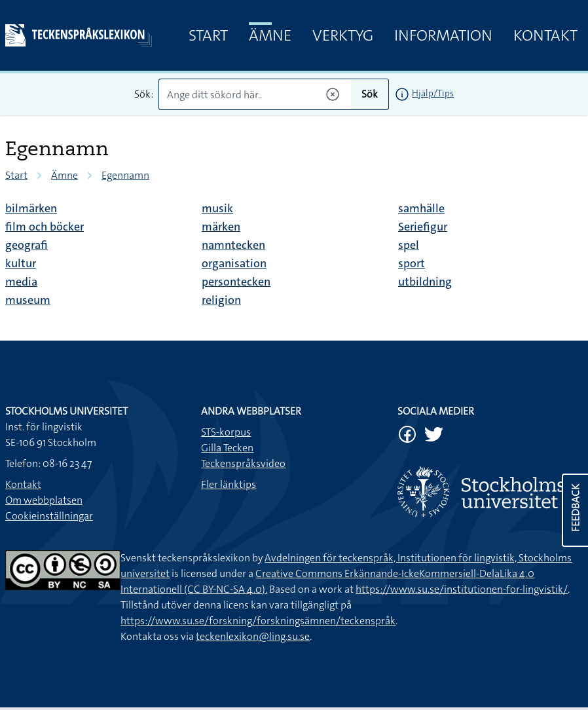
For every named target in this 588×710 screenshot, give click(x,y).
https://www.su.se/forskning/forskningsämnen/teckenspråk (258, 621)
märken (221, 227)
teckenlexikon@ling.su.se (253, 636)
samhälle (421, 208)
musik (217, 208)
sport (412, 263)
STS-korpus (226, 432)
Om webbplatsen (44, 500)
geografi (27, 245)
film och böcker (45, 227)
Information (443, 35)
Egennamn (125, 175)
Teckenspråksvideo (243, 463)
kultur (21, 263)
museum (28, 300)
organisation (234, 263)
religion (221, 300)
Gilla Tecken (227, 448)
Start (208, 35)
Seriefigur (423, 227)
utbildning (425, 282)
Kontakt (545, 35)
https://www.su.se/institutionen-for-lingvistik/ (462, 589)
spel (409, 245)
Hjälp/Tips (433, 93)
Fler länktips (229, 484)
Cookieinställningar (49, 516)
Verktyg (343, 35)
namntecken (233, 245)
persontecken (236, 282)
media (21, 282)
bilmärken (31, 208)
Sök (370, 94)
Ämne (270, 35)
